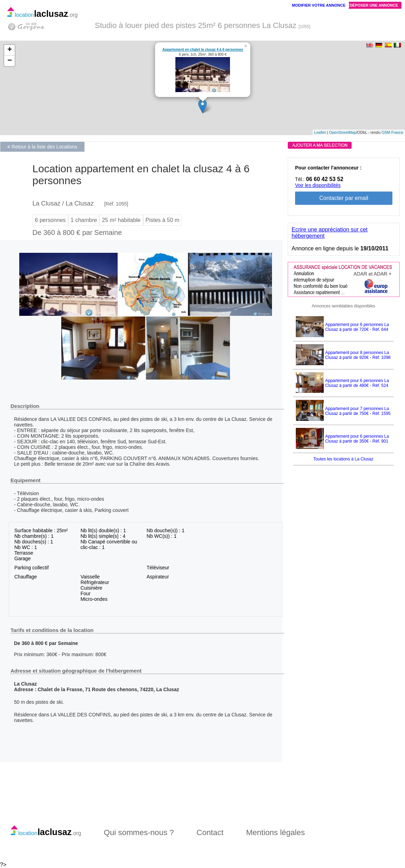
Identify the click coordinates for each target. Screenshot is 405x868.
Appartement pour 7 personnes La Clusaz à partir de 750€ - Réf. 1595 (358, 411)
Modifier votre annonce (319, 5)
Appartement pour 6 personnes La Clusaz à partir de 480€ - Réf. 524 (357, 383)
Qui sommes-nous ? (139, 832)
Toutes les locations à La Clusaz (343, 459)
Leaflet (320, 132)
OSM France (392, 132)
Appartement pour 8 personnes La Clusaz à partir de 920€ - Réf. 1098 (358, 355)
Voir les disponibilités (318, 185)
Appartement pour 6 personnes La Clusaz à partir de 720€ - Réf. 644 (357, 327)
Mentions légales (275, 832)
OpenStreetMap (343, 132)
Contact (210, 832)
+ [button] (10, 50)
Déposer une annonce (374, 5)
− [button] (10, 61)
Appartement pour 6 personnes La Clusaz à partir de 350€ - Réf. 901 (357, 439)
